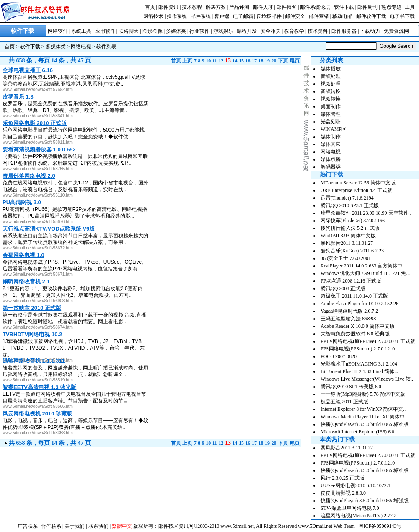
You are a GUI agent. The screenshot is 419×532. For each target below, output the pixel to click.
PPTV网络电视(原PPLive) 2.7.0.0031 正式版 (368, 341)
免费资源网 (396, 31)
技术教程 (192, 7)
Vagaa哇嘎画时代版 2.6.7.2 (349, 311)
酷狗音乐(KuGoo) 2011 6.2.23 (352, 251)
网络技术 (153, 16)
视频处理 (331, 84)
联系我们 (98, 526)
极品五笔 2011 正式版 (344, 402)
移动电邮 (342, 16)
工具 (410, 7)
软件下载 (344, 7)
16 (248, 61)
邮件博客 (287, 7)
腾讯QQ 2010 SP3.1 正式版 (350, 205)
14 (235, 61)
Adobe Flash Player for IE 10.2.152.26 (360, 304)
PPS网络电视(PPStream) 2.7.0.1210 (358, 349)
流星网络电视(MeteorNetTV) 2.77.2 (358, 516)
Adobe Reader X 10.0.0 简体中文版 (358, 326)
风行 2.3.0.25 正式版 (343, 478)
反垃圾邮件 (269, 16)
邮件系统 (201, 16)
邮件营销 (319, 16)
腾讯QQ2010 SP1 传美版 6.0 (351, 387)
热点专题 (391, 7)
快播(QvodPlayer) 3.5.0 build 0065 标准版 (365, 424)
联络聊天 (129, 31)
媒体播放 (331, 69)
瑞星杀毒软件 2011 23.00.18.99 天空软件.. (366, 213)
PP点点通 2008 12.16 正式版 (351, 281)
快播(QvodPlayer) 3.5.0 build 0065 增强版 (365, 501)
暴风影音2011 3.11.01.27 (347, 243)
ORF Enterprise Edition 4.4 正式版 (356, 190)
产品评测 (239, 7)
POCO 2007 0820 (339, 356)
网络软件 (58, 31)
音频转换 (331, 91)
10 (208, 61)
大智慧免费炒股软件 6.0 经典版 (355, 334)
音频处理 (331, 76)
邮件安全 (295, 16)
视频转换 (331, 99)
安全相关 (271, 31)
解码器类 (331, 167)
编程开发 (247, 31)
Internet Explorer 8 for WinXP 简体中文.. (363, 409)
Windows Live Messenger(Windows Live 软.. (367, 379)
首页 (150, 7)
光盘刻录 (331, 122)
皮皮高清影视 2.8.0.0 (343, 493)
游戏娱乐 (223, 31)
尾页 (295, 61)
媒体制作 (331, 137)
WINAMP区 (334, 129)
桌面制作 (331, 106)
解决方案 (216, 7)
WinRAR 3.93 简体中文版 (348, 236)
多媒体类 (176, 31)
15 (241, 61)
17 (254, 61)
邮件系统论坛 (315, 7)
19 (267, 61)
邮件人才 (263, 7)
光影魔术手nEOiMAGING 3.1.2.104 (359, 364)
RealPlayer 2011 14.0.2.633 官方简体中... (363, 266)
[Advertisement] (230, 124)
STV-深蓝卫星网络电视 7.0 (350, 508)
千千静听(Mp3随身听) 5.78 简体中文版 (363, 394)
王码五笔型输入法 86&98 (348, 319)
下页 (283, 61)
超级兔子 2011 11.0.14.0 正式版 (354, 296)
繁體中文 (122, 526)
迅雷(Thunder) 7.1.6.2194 (347, 198)
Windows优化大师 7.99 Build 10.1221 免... (365, 273)
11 (215, 61)
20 (274, 61)
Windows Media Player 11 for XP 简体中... (365, 417)
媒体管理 (331, 114)
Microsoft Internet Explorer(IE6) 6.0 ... (360, 432)
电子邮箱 (243, 16)
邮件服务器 (344, 31)
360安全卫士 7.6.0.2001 (346, 258)
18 (261, 61)
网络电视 (81, 47)
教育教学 (294, 31)
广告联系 (28, 526)
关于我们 (75, 526)
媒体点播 (331, 159)
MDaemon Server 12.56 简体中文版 (358, 183)
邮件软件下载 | (373, 16)
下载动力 (370, 31)
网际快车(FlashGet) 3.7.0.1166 (353, 221)
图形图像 (153, 31)
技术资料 (318, 31)
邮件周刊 (367, 7)
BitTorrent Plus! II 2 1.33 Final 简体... (359, 371)
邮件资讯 (168, 7)
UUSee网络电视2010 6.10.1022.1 (356, 485)
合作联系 (51, 526)
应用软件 (105, 31)
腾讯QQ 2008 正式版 (343, 288)
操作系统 (177, 16)
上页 (187, 61)
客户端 (222, 16)
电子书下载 (402, 16)
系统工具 (81, 31)
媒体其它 (331, 144)
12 (221, 61)
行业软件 (199, 31)
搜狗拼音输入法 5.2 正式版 (350, 228)
